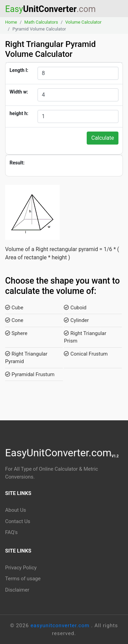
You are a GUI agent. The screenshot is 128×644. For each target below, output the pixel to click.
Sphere (16, 333)
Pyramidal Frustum (30, 374)
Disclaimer (17, 590)
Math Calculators (41, 22)
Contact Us (18, 521)
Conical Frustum (86, 354)
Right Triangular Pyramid (26, 358)
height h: (19, 113)
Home (11, 22)
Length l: (19, 70)
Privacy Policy (21, 568)
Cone (14, 320)
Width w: (19, 92)
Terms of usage (23, 579)
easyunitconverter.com (61, 626)
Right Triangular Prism (85, 337)
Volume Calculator (83, 22)
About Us (16, 510)
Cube (14, 308)
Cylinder (76, 320)
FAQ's (11, 532)
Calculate (103, 138)
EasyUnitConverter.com (62, 453)
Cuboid (75, 308)
